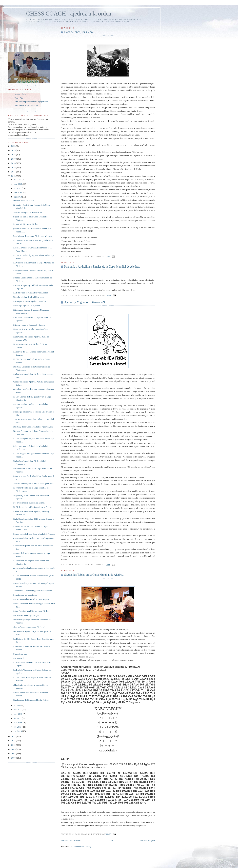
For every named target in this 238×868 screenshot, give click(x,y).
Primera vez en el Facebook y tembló (29, 325)
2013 (14, 176)
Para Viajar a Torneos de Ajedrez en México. (32, 236)
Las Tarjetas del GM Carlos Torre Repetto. (31, 599)
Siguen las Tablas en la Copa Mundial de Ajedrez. (94, 575)
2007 (14, 758)
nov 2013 (18, 184)
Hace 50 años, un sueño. (79, 32)
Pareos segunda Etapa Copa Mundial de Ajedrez (34, 534)
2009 (14, 749)
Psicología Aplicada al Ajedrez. (27, 306)
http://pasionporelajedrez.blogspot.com (31, 102)
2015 (14, 167)
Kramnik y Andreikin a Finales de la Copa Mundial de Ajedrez (102, 267)
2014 (14, 172)
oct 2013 (18, 188)
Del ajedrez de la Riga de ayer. (26, 615)
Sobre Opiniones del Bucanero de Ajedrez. (32, 611)
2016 (14, 163)
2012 (14, 736)
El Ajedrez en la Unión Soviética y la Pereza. (33, 507)
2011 (14, 741)
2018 (14, 155)
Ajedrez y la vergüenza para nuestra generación (34, 483)
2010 (14, 745)
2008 (14, 754)
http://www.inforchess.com (26, 105)
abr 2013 (18, 718)
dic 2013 (18, 180)
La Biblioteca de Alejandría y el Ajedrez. (31, 293)
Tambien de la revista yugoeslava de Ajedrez (32, 591)
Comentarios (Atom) (82, 846)
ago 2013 (18, 197)
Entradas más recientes (71, 840)
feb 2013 (18, 727)
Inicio (110, 840)
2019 (14, 150)
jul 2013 (18, 705)
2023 (14, 146)
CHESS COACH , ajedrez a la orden (69, 14)
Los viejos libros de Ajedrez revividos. (30, 301)
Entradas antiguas (147, 840)
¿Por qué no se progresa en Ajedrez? (29, 627)
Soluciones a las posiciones (25, 595)
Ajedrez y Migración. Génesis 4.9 (84, 302)
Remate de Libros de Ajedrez (26, 224)
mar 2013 (18, 723)
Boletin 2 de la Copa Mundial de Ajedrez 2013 (33, 427)
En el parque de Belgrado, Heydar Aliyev (31, 700)
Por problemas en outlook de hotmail (29, 503)
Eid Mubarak (19, 658)
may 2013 (18, 714)
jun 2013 (18, 710)
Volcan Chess (20, 94)
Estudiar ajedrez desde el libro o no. (29, 297)
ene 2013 (18, 731)
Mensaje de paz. (20, 654)
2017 (14, 159)
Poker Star (19, 98)
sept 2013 (18, 192)
